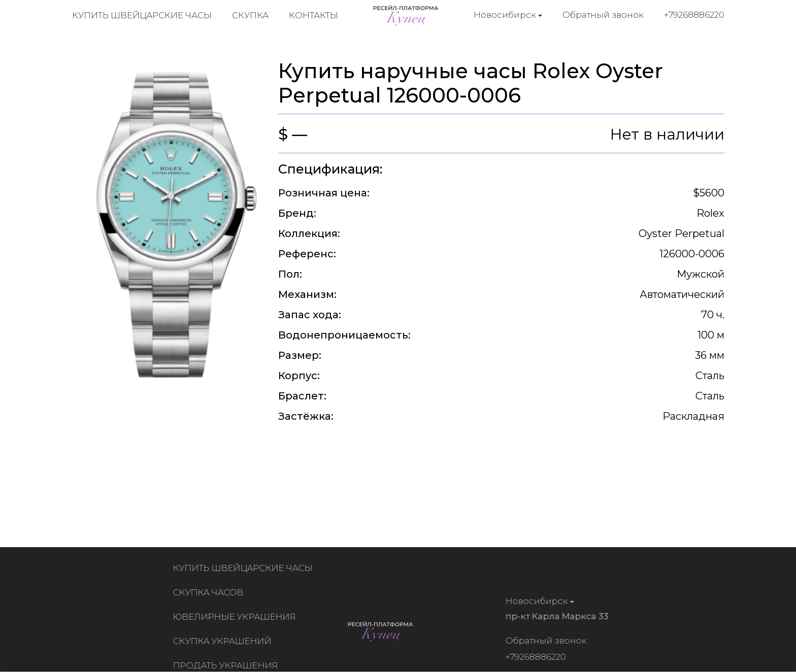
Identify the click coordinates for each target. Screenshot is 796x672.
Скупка (250, 15)
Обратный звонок (603, 15)
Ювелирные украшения (237, 617)
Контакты (313, 15)
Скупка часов (210, 592)
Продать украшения (228, 665)
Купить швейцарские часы (142, 15)
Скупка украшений (224, 641)
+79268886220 (694, 15)
